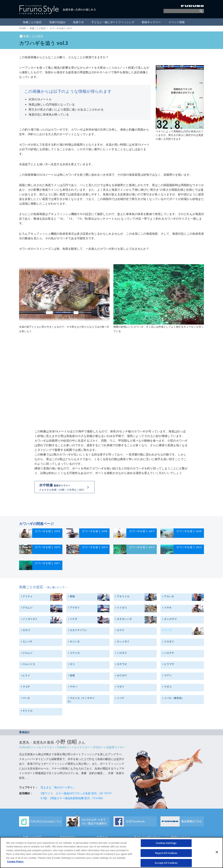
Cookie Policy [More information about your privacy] (15, 862)
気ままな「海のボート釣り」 (58, 787)
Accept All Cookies (166, 863)
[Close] (217, 852)
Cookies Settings (166, 843)
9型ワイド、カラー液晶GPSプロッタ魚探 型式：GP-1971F (76, 793)
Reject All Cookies (166, 853)
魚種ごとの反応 (38, 28)
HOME (22, 28)
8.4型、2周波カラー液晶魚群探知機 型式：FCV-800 (72, 798)
